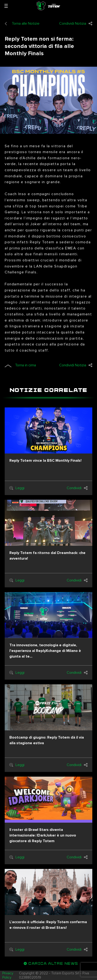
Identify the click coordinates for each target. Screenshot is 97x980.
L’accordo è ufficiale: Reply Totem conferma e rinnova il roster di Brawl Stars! (48, 925)
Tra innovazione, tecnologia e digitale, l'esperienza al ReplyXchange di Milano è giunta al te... (45, 651)
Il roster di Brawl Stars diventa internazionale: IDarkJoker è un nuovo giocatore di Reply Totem (43, 835)
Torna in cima (20, 365)
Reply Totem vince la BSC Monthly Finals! (45, 461)
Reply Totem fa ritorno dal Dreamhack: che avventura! (47, 556)
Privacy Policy (8, 975)
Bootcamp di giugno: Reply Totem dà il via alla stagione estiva (47, 740)
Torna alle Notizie (22, 23)
